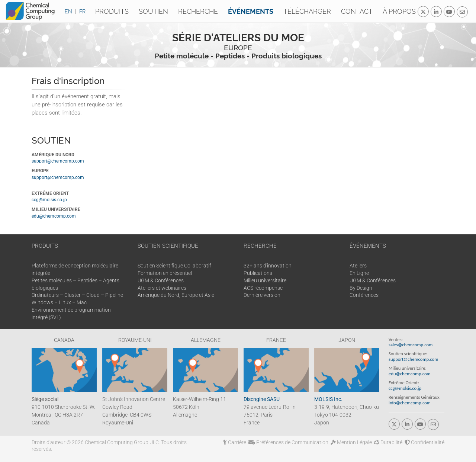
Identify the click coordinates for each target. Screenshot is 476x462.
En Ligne (359, 273)
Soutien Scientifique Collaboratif (174, 266)
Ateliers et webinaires (162, 288)
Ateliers (358, 266)
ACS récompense (263, 288)
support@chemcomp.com (58, 161)
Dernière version (262, 295)
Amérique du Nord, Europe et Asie (176, 295)
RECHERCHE (260, 246)
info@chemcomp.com (410, 403)
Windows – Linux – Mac (59, 302)
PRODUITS (45, 246)
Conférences (364, 295)
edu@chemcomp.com (54, 216)
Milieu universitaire (265, 280)
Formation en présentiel (165, 273)
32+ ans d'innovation (268, 266)
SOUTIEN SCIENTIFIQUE (168, 246)
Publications (258, 273)
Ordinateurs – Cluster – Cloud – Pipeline (77, 295)
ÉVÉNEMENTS (368, 246)
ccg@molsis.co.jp (49, 200)
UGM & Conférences (161, 280)
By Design (361, 288)
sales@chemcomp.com (411, 345)
